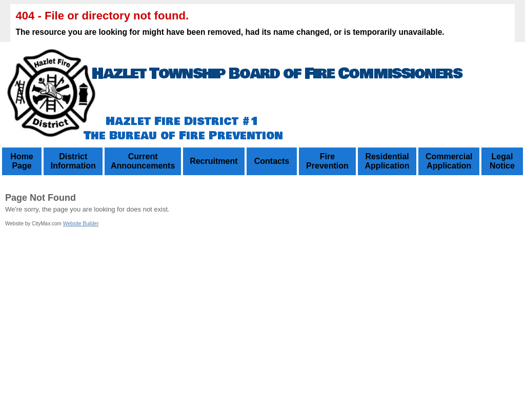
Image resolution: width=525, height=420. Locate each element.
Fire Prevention (327, 161)
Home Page (22, 161)
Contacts (272, 161)
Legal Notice (502, 161)
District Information (73, 161)
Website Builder (81, 224)
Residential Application (387, 161)
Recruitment (214, 161)
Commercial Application (449, 161)
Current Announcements (143, 161)
